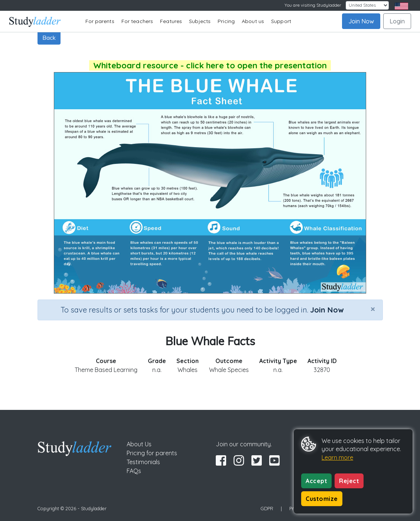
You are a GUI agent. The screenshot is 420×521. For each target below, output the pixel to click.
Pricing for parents (152, 453)
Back (49, 38)
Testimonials (143, 462)
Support (281, 21)
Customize (322, 499)
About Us (139, 444)
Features (171, 21)
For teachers (137, 21)
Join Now (361, 21)
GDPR (267, 508)
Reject (349, 481)
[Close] (373, 309)
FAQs (134, 471)
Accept (316, 481)
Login (397, 21)
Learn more (337, 457)
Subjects (200, 21)
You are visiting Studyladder (313, 5)
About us (253, 21)
